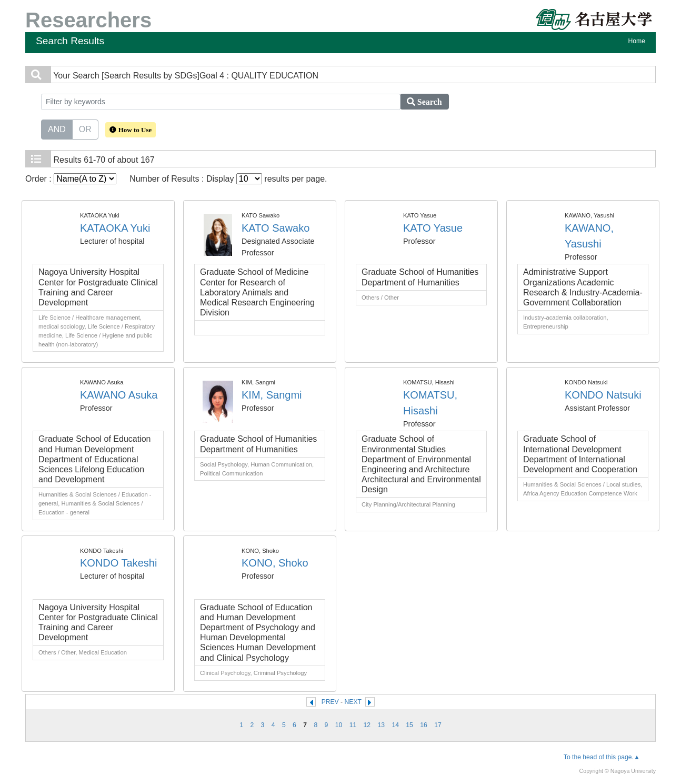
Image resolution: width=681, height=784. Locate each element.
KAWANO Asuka (119, 395)
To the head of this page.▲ (602, 757)
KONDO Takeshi (118, 563)
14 (395, 725)
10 (339, 725)
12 (367, 725)
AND (57, 128)
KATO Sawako (276, 228)
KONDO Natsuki (603, 395)
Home (637, 41)
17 (438, 725)
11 (353, 725)
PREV (330, 702)
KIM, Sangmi (272, 395)
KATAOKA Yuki (115, 228)
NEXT (353, 702)
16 (424, 725)
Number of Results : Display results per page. (228, 179)
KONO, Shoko (275, 563)
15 (409, 725)
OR (85, 128)
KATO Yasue (433, 228)
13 (381, 725)
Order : (71, 179)
